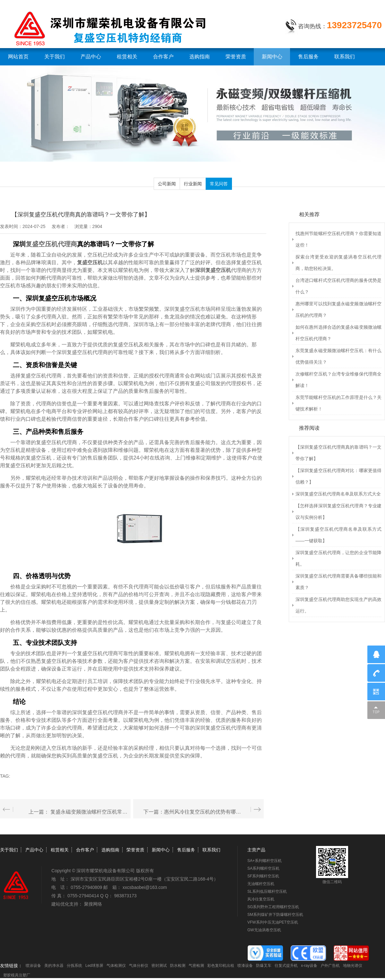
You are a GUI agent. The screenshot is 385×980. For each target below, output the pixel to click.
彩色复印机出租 (221, 966)
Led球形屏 (94, 966)
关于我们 (55, 57)
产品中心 (91, 57)
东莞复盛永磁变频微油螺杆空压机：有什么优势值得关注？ (338, 356)
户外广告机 (330, 966)
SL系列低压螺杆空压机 (267, 891)
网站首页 (18, 57)
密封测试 (159, 966)
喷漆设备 (245, 966)
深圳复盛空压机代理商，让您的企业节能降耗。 (338, 558)
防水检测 (178, 966)
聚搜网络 (93, 904)
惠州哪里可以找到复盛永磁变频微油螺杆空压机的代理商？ (338, 309)
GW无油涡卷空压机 (264, 930)
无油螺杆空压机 (261, 884)
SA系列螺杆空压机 (263, 868)
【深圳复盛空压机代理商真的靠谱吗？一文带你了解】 (338, 453)
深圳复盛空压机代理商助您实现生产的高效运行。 (338, 605)
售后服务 (308, 57)
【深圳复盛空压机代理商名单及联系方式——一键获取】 (338, 535)
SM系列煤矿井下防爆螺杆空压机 (275, 915)
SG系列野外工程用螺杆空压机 (273, 907)
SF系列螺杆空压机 (263, 876)
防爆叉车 (264, 966)
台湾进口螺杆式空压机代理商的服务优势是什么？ (338, 286)
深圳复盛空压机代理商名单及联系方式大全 (338, 494)
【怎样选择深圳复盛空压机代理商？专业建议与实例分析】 (338, 511)
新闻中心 (272, 57)
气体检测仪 (116, 966)
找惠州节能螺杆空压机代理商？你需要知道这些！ (338, 239)
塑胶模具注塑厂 (17, 975)
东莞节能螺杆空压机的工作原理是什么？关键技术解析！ (338, 403)
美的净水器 (54, 966)
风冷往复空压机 (261, 899)
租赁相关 (127, 57)
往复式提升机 (286, 966)
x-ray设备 (309, 966)
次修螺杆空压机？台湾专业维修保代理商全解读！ (338, 380)
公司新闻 (167, 184)
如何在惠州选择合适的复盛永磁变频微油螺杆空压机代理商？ (338, 333)
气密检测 (196, 966)
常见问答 (219, 184)
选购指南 (200, 57)
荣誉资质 (236, 57)
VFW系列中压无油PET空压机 (273, 922)
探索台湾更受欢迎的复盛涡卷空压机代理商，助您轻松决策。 (338, 263)
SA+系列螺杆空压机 (265, 861)
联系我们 (345, 57)
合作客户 (163, 57)
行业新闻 (193, 184)
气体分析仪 (139, 966)
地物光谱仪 (353, 966)
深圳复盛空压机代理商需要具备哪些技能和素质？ (338, 582)
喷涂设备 (33, 966)
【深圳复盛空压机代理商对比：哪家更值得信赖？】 (338, 476)
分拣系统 (74, 966)
